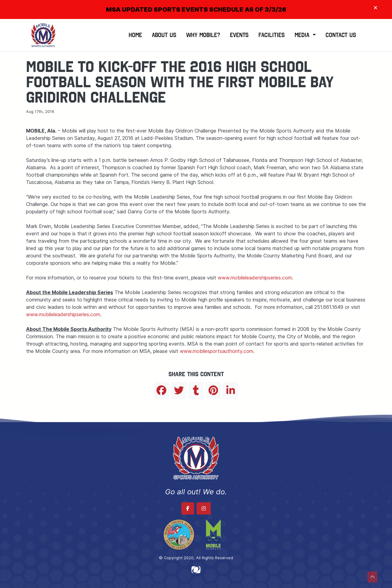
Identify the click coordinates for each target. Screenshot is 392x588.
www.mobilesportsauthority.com (217, 351)
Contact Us (341, 35)
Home (135, 35)
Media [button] (303, 35)
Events (239, 35)
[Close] (375, 8)
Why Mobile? (203, 35)
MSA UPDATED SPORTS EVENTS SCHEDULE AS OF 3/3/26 (196, 9)
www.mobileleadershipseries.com (255, 278)
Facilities (272, 35)
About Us (164, 35)
